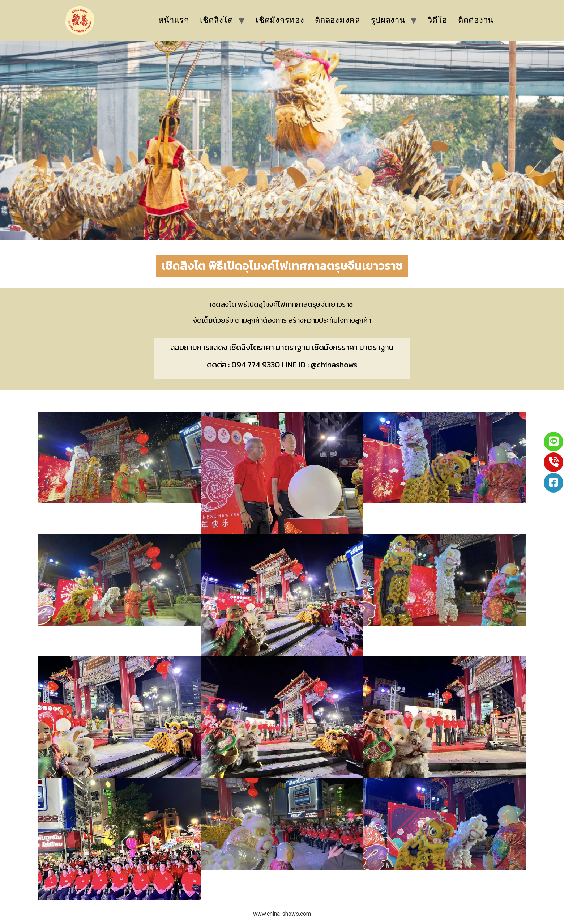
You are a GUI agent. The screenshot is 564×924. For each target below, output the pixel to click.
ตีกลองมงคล (337, 20)
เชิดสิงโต (217, 20)
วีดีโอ (437, 20)
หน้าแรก (174, 20)
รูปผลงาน (388, 20)
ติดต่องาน (476, 20)
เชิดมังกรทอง (280, 20)
